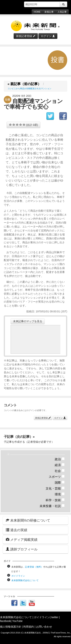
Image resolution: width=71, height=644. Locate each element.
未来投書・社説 (52, 506)
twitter (55, 617)
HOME (37, 12)
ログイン (48, 36)
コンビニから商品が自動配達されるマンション (29, 88)
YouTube (17, 621)
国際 (60, 483)
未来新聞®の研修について (28, 520)
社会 (60, 471)
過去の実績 (17, 530)
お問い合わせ (44, 627)
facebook (5, 621)
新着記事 (49, 12)
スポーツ (57, 477)
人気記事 (62, 12)
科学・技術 (55, 500)
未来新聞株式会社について (25, 580)
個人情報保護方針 (11, 627)
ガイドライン (18, 576)
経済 (60, 465)
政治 (60, 459)
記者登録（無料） (34, 567)
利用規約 (29, 627)
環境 (60, 494)
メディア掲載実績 (22, 540)
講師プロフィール (22, 549)
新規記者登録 (26, 36)
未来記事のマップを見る (28, 321)
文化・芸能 (55, 488)
